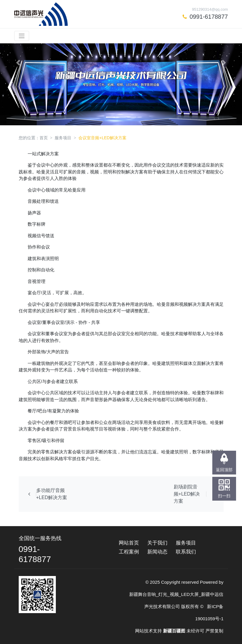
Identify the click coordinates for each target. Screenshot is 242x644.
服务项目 (63, 138)
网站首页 (129, 543)
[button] (18, 63)
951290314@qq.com (210, 9)
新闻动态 (157, 552)
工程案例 (129, 552)
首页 (44, 138)
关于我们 (157, 543)
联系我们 (186, 552)
